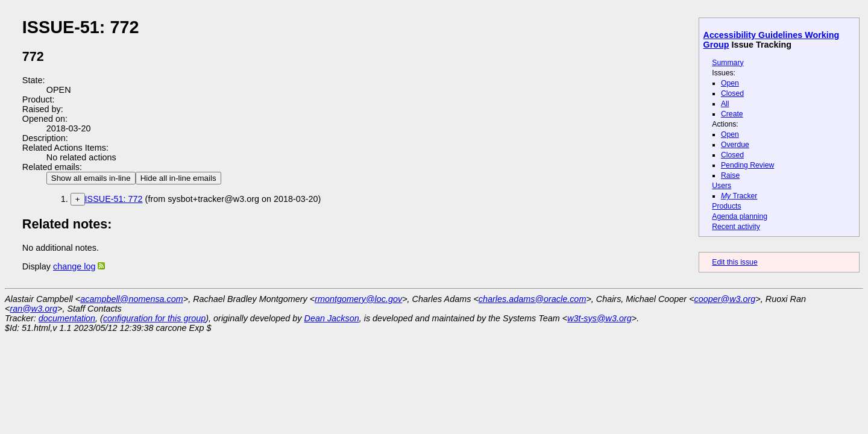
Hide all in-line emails (178, 178)
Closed (732, 93)
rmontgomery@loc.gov (358, 299)
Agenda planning (740, 216)
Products (726, 206)
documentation (67, 318)
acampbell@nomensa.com (132, 299)
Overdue (735, 145)
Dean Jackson (332, 318)
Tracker (739, 196)
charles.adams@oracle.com (533, 299)
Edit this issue (734, 262)
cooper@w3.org (725, 299)
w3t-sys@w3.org (599, 318)
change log (74, 266)
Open (730, 83)
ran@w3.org (33, 309)
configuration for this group (154, 318)
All (725, 104)
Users (722, 186)
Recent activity (736, 227)
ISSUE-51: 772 (114, 199)
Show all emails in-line (91, 178)
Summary (728, 63)
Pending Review (747, 165)
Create (732, 114)
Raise (730, 175)
